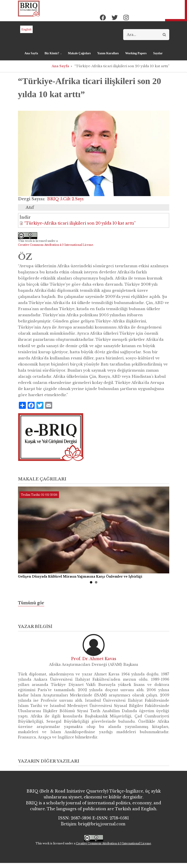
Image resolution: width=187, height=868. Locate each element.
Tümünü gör (31, 603)
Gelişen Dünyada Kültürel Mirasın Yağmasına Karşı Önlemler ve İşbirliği (80, 576)
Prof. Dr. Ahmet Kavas (94, 659)
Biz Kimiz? (52, 55)
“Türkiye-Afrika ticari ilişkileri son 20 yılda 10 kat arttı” (80, 223)
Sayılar (158, 53)
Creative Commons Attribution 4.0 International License (56, 245)
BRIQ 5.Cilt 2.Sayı (65, 199)
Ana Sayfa (31, 53)
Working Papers (136, 53)
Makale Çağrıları (79, 53)
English (27, 29)
